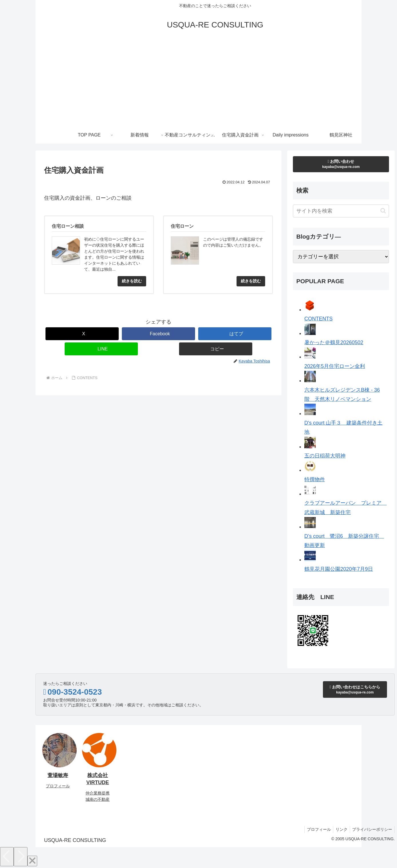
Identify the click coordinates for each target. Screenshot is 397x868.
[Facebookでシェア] (158, 334)
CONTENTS (318, 319)
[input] (341, 211)
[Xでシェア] (82, 334)
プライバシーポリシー (372, 829)
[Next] (21, 857)
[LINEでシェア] (101, 349)
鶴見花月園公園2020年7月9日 (339, 569)
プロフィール (315, 829)
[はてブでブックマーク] (235, 334)
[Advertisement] (199, 84)
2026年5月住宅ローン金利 (335, 366)
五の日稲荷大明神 (325, 456)
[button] (216, 349)
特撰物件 (315, 479)
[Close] (32, 861)
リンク (340, 829)
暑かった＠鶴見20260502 (334, 342)
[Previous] (7, 857)
